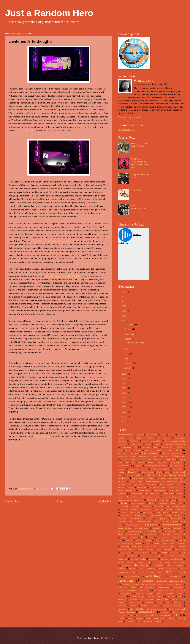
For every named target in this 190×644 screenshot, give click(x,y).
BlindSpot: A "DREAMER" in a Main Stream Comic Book (140, 163)
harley (175, 512)
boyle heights (144, 456)
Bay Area (138, 450)
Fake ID (182, 500)
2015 (124, 379)
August (128, 339)
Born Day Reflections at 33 (138, 207)
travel (168, 603)
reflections (126, 580)
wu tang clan (130, 622)
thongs (175, 600)
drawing (131, 488)
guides (166, 512)
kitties (121, 534)
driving (179, 494)
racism (151, 572)
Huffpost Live (176, 518)
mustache (174, 553)
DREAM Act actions (158, 488)
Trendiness (122, 606)
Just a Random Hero (49, 13)
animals (148, 444)
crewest (144, 469)
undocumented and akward (156, 609)
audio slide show (167, 447)
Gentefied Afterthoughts (135, 343)
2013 (124, 388)
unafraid (156, 606)
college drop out (176, 463)
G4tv (168, 506)
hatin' (183, 512)
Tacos (160, 596)
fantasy (152, 503)
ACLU (180, 435)
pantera (121, 562)
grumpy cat (148, 512)
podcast (122, 568)
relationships (147, 581)
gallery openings (179, 506)
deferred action (134, 475)
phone (182, 562)
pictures (179, 565)
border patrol (123, 456)
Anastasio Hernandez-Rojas (151, 441)
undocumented (137, 609)
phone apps (126, 565)
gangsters (124, 509)
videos (121, 618)
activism (122, 438)
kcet (160, 531)
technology (122, 600)
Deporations (162, 478)
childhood (158, 459)
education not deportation (172, 497)
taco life (151, 597)
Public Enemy (172, 568)
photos (170, 565)
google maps (180, 509)
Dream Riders (145, 491)
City (127, 463)
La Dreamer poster (150, 534)
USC (131, 615)
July (127, 349)
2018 (124, 316)
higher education (156, 516)
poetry (132, 568)
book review (177, 453)
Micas (159, 550)
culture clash (177, 469)
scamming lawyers (174, 584)
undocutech (165, 612)
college (150, 463)
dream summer (159, 491)
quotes (142, 572)
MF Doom (150, 550)
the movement (147, 600)
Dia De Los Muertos (170, 481)
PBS (149, 562)
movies (155, 553)
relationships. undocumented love (171, 581)
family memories (138, 503)
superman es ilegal (137, 597)
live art (165, 537)
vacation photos (150, 615)
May (127, 354)
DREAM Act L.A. (175, 488)
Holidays (178, 516)
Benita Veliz (149, 450)
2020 (124, 306)
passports (141, 562)
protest (161, 568)
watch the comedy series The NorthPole (63, 276)
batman (128, 450)
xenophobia (148, 622)
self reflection (177, 587)
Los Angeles (177, 537)
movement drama (141, 553)
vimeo (131, 619)
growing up (135, 512)
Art (136, 447)
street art (160, 594)
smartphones (131, 590)
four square (136, 506)
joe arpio (122, 531)
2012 (124, 393)
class (133, 463)
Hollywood (122, 519)
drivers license (169, 494)
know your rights (133, 534)
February (129, 363)
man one (149, 540)
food (180, 503)
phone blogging (141, 565)
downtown (170, 485)
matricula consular (168, 540)
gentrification (145, 509)
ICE (131, 522)
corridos (122, 469)
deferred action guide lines (143, 478)
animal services (136, 444)
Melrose (156, 544)
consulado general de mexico (155, 466)
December (129, 324)
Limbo (151, 537)
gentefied (134, 509)
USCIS (139, 615)
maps (157, 540)
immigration (150, 525)
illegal (175, 522)
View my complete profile (130, 117)
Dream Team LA (175, 491)
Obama (172, 556)
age (159, 438)
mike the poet (180, 550)
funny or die (159, 506)
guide (158, 512)
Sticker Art (181, 590)
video (176, 615)
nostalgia (158, 556)
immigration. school (142, 528)
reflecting (153, 576)
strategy (150, 594)
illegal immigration (133, 525)
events (174, 500)
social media (145, 590)
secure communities (147, 587)
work (148, 618)
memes (172, 544)
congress (138, 466)
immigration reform (172, 525)
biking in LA (123, 453)
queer (134, 572)
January (128, 368)
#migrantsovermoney (126, 435)
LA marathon (165, 534)
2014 (124, 383)
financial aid (163, 503)
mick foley (168, 550)
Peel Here (158, 562)
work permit (159, 618)
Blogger (109, 638)
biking (179, 450)
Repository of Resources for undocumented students (142, 584)
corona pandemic (176, 466)
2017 (124, 320)
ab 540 (171, 435)
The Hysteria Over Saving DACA (139, 145)
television (134, 600)
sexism (121, 590)
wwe (139, 622)
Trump (133, 606)
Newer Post (13, 501)
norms (143, 556)
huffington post (162, 519)
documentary (152, 485)
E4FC (135, 497)
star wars (170, 590)
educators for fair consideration (131, 500)
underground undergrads (172, 606)
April (127, 358)
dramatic (121, 488)
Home (59, 501)
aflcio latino (150, 438)
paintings (164, 559)
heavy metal (126, 516)
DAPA (159, 472)
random (160, 572)
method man (137, 547)
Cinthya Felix (170, 459)
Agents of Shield (42, 436)
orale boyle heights (138, 559)
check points (146, 460)
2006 (124, 421)
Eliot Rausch (152, 500)
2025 (124, 292)
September (129, 334)
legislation (134, 537)
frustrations (147, 506)
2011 (124, 398)
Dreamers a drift (136, 494)
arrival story (126, 447)
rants (182, 572)
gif (162, 509)
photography (158, 565)
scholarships (123, 587)
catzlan (124, 460)
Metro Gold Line (151, 547)
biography (135, 453)
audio (156, 447)
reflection (175, 577)
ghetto (155, 509)
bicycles (160, 450)
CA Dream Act (178, 456)
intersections (178, 528)
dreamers (122, 494)
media (147, 543)
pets (175, 562)
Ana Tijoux (134, 441)
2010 (124, 402)
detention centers (152, 481)
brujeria (156, 456)
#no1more (140, 435)
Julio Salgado (151, 531)
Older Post (106, 501)
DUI (127, 497)
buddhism (165, 456)
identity (166, 522)
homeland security (136, 519)
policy (141, 568)
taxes (180, 596)
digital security (139, 485)
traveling (178, 603)
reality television (132, 577)
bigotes (170, 450)
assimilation (146, 447)
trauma (159, 603)
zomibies (158, 622)
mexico (141, 550)
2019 (124, 311)
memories (181, 544)
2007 (124, 417)
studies (179, 594)
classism (141, 463)
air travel (167, 438)
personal (167, 562)
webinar (139, 619)
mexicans (132, 550)
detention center (135, 481)
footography (123, 506)
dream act (142, 487)
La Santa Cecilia (179, 534)
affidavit (139, 438)
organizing (153, 559)
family (124, 503)
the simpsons (163, 600)
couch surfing (134, 469)
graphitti (124, 512)
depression (122, 481)
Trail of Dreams (135, 603)
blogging (166, 453)
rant (169, 572)
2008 (124, 412)
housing (149, 518)
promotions (151, 568)
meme (164, 544)
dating (167, 472)
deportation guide (176, 478)
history (169, 516)
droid (120, 497)
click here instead (26, 130)
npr (165, 556)
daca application (148, 472)
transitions (149, 603)
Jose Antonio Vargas (135, 531)
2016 (124, 374)
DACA (132, 472)
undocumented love (148, 612)
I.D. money (122, 522)
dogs (161, 485)
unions (175, 612)
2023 (124, 297)
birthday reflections (150, 453)
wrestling (171, 619)
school (133, 587)
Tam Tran (170, 597)
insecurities (156, 528)
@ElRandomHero (126, 130)
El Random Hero (145, 81)
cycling (121, 472)
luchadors (139, 540)
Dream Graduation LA (127, 491)
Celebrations (134, 460)
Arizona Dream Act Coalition (174, 444)
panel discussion (176, 559)
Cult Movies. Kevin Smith (160, 469)
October (128, 329)
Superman (122, 596)
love (120, 540)
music (164, 553)
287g (163, 435)
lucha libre (129, 540)
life (143, 537)
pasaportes (131, 562)
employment (164, 500)
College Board (162, 463)
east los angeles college (150, 497)
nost (150, 556)
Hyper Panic (136, 190)
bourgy (133, 456)
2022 (124, 301)
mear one (139, 544)
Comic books (124, 466)
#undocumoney (152, 435)
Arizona (157, 444)
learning (124, 537)
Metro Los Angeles (168, 547)
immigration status (125, 528)
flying (173, 503)
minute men (126, 553)
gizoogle (170, 509)
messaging (125, 547)
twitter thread (86, 349)
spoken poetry (158, 590)
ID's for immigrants (144, 522)
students (170, 594)
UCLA (144, 606)
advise (131, 438)
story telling (126, 593)
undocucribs (123, 609)
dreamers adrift (152, 494)
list (158, 537)
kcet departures (170, 531)
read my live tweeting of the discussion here (51, 241)
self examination (163, 587)
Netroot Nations (132, 556)
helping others (140, 516)
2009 (124, 407)
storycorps (139, 594)
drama (179, 484)
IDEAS (157, 522)
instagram (167, 528)
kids (181, 531)
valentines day (165, 615)
